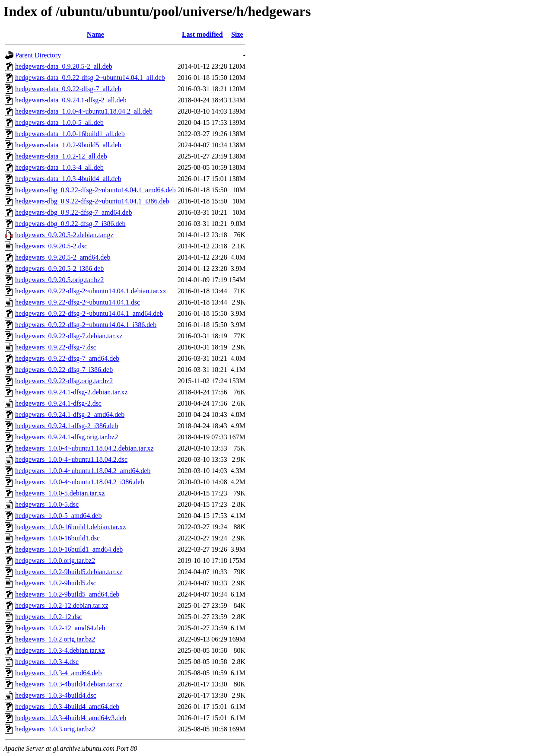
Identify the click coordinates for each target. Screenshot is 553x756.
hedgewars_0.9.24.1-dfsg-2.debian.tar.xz (71, 392)
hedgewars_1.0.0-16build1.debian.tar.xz (70, 527)
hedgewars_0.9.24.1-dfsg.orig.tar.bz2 (67, 437)
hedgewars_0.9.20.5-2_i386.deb (59, 268)
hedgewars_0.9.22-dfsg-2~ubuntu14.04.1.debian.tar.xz (91, 291)
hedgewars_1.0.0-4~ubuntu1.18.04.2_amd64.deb (83, 471)
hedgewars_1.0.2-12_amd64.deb (60, 628)
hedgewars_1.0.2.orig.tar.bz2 (55, 639)
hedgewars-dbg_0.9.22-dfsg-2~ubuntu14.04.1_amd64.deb (95, 190)
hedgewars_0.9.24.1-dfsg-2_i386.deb (67, 426)
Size (237, 34)
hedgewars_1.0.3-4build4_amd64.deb (67, 707)
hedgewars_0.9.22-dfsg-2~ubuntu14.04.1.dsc (78, 302)
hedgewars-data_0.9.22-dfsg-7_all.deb (68, 89)
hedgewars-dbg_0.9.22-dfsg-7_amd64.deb (74, 212)
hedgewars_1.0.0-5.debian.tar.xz (60, 493)
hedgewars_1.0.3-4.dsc (47, 662)
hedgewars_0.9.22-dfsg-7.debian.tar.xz (69, 336)
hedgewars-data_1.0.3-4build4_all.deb (68, 179)
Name (95, 34)
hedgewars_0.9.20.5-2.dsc (51, 246)
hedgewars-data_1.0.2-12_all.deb (61, 156)
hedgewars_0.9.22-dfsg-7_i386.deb (64, 370)
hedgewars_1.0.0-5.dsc (47, 504)
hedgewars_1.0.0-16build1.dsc (57, 538)
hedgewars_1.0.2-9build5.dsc (56, 583)
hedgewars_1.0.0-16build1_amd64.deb (69, 549)
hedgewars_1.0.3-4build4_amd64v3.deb (71, 718)
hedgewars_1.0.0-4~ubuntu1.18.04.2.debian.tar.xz (84, 448)
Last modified (202, 34)
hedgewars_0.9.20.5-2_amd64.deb (63, 257)
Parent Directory (38, 55)
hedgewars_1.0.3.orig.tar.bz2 (55, 729)
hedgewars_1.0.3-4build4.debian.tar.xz (69, 684)
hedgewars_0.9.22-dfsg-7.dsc (56, 347)
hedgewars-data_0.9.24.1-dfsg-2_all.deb (71, 100)
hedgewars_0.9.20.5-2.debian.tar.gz (64, 235)
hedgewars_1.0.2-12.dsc (49, 617)
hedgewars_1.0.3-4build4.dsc (56, 695)
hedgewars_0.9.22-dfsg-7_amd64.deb (67, 358)
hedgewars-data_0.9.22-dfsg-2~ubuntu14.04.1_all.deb (90, 78)
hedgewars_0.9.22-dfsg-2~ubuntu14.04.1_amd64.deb (89, 313)
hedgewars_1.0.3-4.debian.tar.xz (60, 650)
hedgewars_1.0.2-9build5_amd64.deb (67, 594)
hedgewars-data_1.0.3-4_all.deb (59, 167)
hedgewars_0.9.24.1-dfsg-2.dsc (58, 403)
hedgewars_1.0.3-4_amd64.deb (58, 673)
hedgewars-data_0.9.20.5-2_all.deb (64, 66)
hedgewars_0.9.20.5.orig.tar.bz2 (59, 280)
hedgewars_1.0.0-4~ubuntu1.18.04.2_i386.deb (79, 482)
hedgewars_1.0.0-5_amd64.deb (58, 516)
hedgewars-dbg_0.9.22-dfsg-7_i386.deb (70, 224)
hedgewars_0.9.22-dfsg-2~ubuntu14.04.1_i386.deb (86, 325)
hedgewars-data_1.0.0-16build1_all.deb (70, 134)
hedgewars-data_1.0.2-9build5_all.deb (68, 145)
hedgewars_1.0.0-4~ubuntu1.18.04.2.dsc (71, 459)
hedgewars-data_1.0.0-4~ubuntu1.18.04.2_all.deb (84, 111)
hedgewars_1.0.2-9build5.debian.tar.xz (69, 572)
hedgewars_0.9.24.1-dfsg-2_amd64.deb (70, 415)
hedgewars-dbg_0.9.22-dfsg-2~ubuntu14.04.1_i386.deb (92, 201)
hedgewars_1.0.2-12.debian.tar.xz (62, 605)
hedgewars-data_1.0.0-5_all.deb (59, 122)
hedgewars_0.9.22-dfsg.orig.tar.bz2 (64, 381)
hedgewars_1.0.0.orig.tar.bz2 (55, 561)
